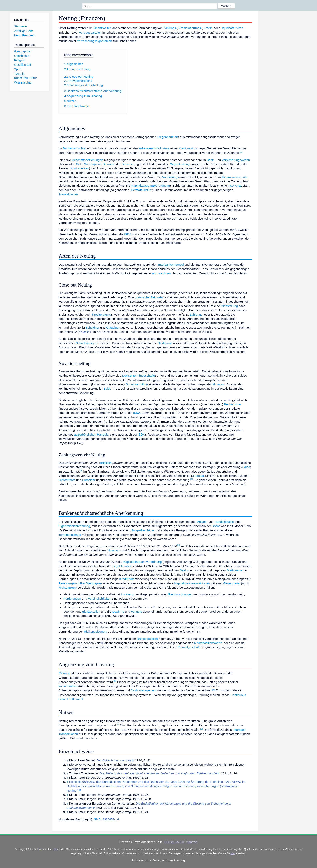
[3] (81, 470)
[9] (201, 729)
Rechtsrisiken (233, 404)
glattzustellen (91, 612)
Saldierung (165, 343)
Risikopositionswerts (208, 643)
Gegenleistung (180, 164)
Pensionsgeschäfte (72, 583)
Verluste (137, 612)
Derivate (127, 164)
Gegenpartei (232, 583)
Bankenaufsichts (74, 148)
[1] (241, 152)
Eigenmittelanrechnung (74, 526)
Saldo (107, 389)
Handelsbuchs (224, 522)
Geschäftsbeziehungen (87, 160)
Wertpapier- (94, 583)
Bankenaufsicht (147, 639)
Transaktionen (68, 194)
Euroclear (89, 480)
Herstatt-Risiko (141, 190)
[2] (224, 347)
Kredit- (208, 28)
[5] (178, 545)
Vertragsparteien (90, 32)
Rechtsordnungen (181, 594)
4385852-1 (110, 819)
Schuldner (92, 327)
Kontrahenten (80, 168)
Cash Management (144, 690)
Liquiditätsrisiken (232, 28)
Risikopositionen (95, 632)
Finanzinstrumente (235, 177)
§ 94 (83, 332)
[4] (192, 479)
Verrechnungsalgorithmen (95, 41)
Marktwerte (234, 570)
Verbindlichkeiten (100, 599)
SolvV (216, 526)
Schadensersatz (87, 343)
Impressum (140, 860)
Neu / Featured (24, 35)
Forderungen (72, 599)
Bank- (211, 160)
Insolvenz (234, 186)
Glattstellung (229, 306)
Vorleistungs (171, 177)
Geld (79, 164)
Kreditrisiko (127, 579)
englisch (106, 463)
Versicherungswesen (236, 160)
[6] (115, 681)
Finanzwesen (102, 28)
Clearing (64, 673)
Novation (219, 384)
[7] (214, 690)
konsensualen (68, 686)
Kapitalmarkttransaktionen (192, 583)
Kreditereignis (101, 315)
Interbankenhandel (171, 265)
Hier (56, 849)
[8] (118, 724)
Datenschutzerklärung (169, 860)
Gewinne (118, 612)
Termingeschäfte (70, 535)
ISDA (128, 234)
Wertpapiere (92, 164)
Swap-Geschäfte (143, 530)
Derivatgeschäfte (190, 647)
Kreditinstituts (188, 148)
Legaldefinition (123, 566)
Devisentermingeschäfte (139, 376)
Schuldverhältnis (137, 384)
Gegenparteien (168, 137)
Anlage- (202, 522)
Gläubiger (113, 327)
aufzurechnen (161, 273)
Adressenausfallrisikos (154, 148)
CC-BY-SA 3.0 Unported (181, 842)
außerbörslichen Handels (91, 434)
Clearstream (67, 480)
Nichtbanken (67, 587)
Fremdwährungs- (190, 28)
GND (97, 819)
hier (40, 849)
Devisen (108, 164)
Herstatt (199, 476)
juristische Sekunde (149, 297)
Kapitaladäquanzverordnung (151, 186)
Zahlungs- (170, 28)
